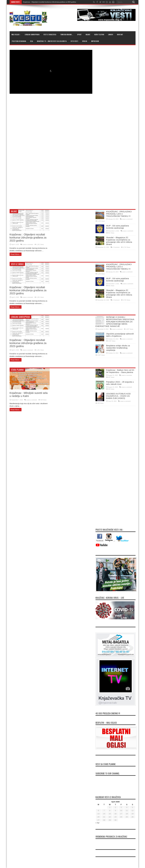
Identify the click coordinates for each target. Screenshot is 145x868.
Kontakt (120, 35)
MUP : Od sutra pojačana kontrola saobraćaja (118, 227)
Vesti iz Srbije (17, 264)
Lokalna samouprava (32, 35)
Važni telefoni (99, 35)
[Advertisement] (41, 187)
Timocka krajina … (67, 35)
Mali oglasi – (16, 35)
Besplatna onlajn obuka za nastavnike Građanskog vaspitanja (118, 348)
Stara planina (17, 370)
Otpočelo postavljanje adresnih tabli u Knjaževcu (120, 335)
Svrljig (85, 41)
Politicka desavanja (19, 41)
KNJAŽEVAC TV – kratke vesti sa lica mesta (52, 41)
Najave (88, 35)
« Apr (98, 823)
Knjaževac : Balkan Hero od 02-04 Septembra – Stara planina (120, 371)
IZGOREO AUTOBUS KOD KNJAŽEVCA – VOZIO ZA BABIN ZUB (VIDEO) (118, 396)
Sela (31, 41)
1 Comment (116, 247)
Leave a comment (28, 245)
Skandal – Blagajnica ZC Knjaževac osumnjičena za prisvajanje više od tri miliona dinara (119, 241)
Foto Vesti (74, 41)
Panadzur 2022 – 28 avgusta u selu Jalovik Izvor (120, 383)
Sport (79, 35)
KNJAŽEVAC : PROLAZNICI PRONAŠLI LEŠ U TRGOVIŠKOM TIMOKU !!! (119, 214)
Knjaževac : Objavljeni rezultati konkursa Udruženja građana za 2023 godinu (50, 2)
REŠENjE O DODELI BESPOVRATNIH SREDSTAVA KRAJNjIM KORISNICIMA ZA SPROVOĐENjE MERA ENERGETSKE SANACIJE (115, 322)
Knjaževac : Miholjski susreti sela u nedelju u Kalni (29, 394)
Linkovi (111, 35)
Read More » (16, 254)
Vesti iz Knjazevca (50, 35)
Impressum (95, 41)
